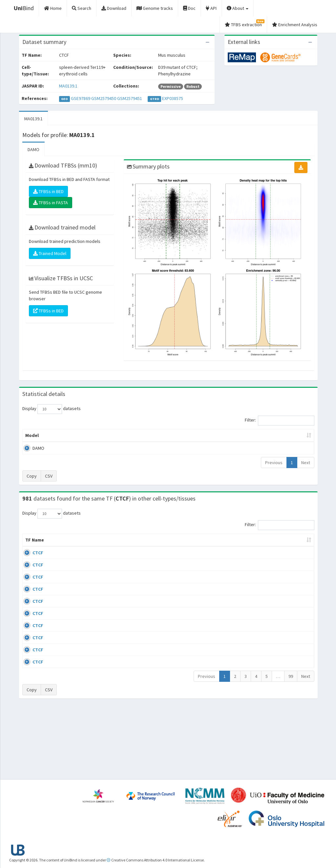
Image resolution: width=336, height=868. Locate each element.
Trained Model (50, 253)
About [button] (238, 8)
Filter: (280, 421)
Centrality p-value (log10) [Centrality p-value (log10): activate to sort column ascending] (275, 435)
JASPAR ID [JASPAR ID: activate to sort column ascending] (296, 543)
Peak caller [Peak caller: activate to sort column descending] (64, 435)
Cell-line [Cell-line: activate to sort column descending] (59, 546)
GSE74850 (262, 597)
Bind (24, 8)
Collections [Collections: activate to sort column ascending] (192, 546)
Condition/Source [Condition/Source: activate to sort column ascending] (117, 546)
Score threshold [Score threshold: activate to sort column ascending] (216, 435)
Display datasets (52, 409)
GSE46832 (262, 578)
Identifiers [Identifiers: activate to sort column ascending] (264, 546)
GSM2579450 (104, 98)
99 (291, 745)
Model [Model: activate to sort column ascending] (32, 435)
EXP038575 (173, 98)
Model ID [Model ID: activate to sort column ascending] (99, 435)
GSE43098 (262, 559)
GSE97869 (81, 98)
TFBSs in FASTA (51, 203)
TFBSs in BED (48, 191)
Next (306, 463)
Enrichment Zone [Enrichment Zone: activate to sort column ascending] (140, 435)
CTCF (31, 559)
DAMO (33, 149)
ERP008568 (263, 629)
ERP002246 (263, 610)
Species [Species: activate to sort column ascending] (226, 546)
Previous (274, 463)
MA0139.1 (68, 86)
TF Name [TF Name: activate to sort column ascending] (31, 543)
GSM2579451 (130, 98)
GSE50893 (262, 648)
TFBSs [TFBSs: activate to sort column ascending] (179, 435)
